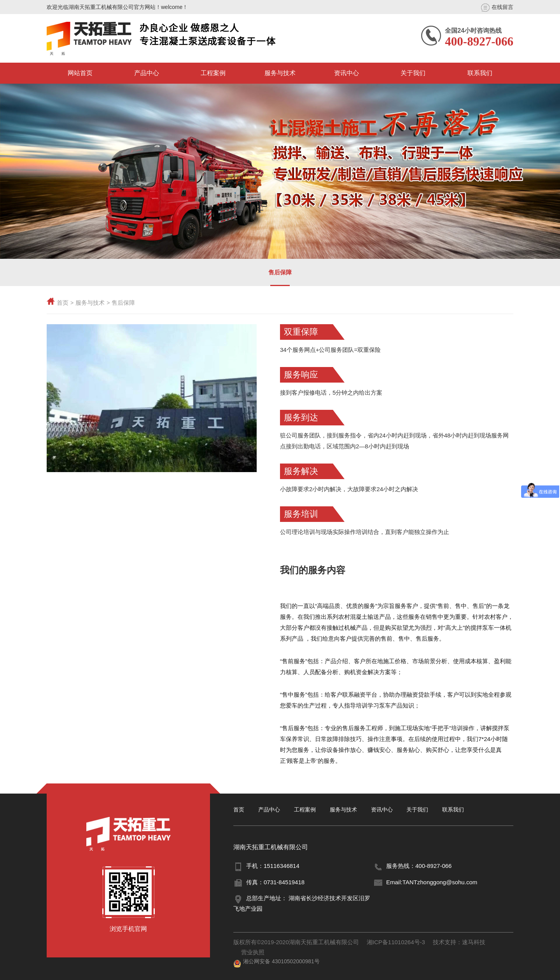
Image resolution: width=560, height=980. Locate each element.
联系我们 (480, 73)
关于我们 (413, 73)
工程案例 (213, 73)
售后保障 (280, 272)
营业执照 (253, 952)
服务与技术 (280, 73)
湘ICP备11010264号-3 (396, 942)
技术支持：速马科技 (459, 942)
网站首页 (80, 73)
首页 (63, 303)
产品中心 (147, 73)
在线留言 (497, 8)
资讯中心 (346, 73)
